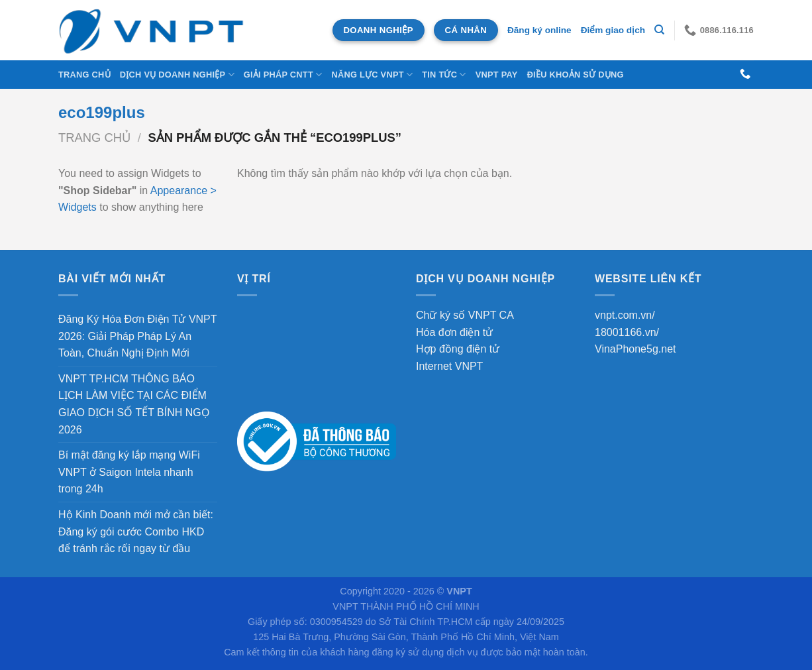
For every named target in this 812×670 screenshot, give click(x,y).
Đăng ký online (539, 30)
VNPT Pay (497, 75)
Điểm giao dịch (613, 30)
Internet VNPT (449, 366)
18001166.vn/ (627, 332)
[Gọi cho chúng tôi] (745, 74)
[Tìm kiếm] (659, 30)
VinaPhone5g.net (635, 349)
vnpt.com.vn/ (625, 315)
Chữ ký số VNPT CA (465, 315)
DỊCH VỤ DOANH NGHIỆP (177, 75)
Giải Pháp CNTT (283, 75)
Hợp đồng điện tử (458, 349)
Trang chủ (84, 75)
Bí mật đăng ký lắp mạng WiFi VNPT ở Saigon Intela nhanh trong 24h (129, 472)
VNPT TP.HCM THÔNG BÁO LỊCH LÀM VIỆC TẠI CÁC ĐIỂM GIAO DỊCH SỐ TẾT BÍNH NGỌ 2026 (134, 404)
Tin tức (444, 75)
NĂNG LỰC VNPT (372, 75)
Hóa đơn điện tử (454, 332)
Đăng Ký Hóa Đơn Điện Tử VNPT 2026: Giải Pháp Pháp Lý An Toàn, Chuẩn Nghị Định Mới (137, 336)
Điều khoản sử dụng (576, 75)
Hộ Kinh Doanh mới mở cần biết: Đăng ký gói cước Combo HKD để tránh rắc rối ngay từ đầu (136, 531)
